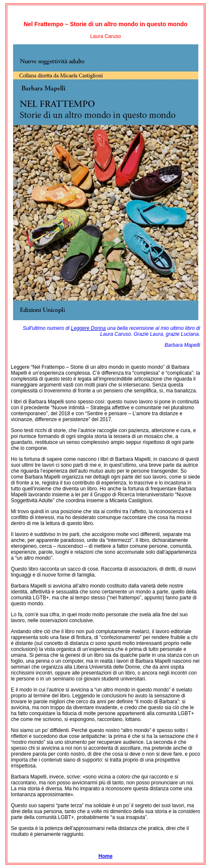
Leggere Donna (88, 328)
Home (105, 856)
